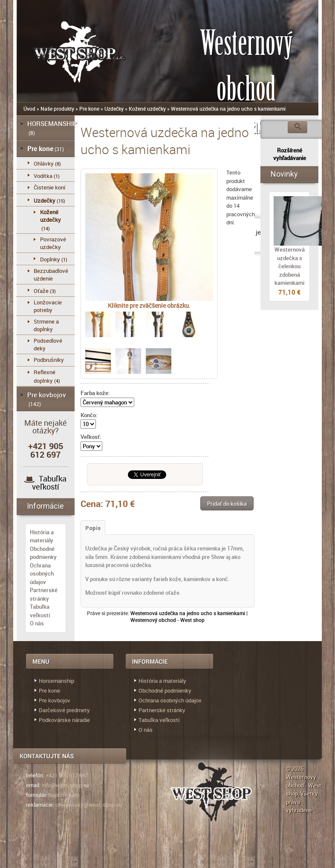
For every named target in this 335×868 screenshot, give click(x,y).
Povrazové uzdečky (53, 243)
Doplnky (50, 259)
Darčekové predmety (64, 710)
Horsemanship (56, 681)
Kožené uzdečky (147, 109)
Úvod (29, 109)
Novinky (284, 174)
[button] (227, 503)
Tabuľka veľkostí (49, 483)
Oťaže (41, 291)
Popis (93, 528)
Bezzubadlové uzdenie (51, 275)
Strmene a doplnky (46, 325)
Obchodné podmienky (43, 553)
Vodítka (43, 176)
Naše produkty (57, 109)
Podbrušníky (49, 360)
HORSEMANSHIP (52, 123)
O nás (37, 623)
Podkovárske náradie (64, 720)
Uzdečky (114, 109)
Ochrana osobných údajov (42, 574)
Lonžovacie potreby (48, 306)
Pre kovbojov (47, 395)
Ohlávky (44, 163)
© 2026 (295, 769)
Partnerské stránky (44, 594)
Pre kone (89, 109)
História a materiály (42, 536)
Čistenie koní (49, 187)
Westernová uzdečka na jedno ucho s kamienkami (228, 109)
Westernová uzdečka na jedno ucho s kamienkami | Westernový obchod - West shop (189, 616)
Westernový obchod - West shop (304, 785)
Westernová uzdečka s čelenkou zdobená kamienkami (290, 266)
